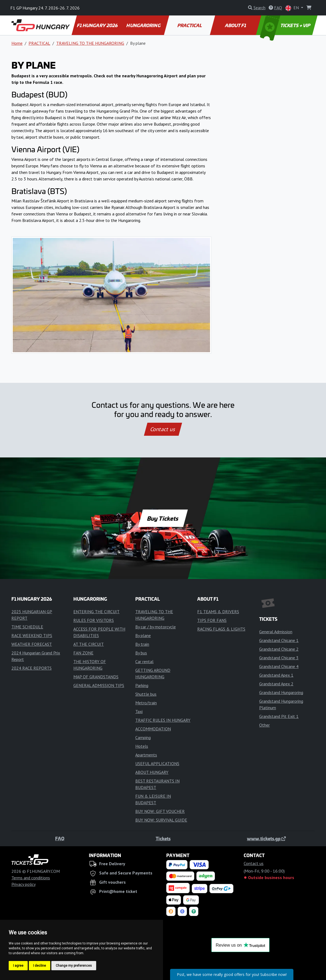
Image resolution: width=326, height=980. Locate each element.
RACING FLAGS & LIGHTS (221, 629)
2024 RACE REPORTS (32, 668)
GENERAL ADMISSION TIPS (99, 685)
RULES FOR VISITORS (94, 620)
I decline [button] (40, 966)
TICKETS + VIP (286, 25)
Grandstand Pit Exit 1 (279, 716)
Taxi (139, 711)
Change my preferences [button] (74, 966)
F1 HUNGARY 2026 (97, 25)
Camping (143, 737)
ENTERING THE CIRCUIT (96, 612)
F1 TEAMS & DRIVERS (218, 612)
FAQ (60, 838)
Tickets (163, 838)
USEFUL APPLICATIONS (157, 763)
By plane (143, 635)
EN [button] (293, 8)
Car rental (144, 661)
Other (264, 725)
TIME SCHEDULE (27, 627)
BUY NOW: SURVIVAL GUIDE (161, 820)
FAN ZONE (83, 653)
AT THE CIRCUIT (89, 644)
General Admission (276, 632)
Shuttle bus (146, 694)
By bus (141, 653)
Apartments (146, 755)
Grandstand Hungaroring (281, 692)
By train (142, 644)
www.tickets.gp (266, 838)
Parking (142, 685)
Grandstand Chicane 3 (279, 658)
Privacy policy (23, 884)
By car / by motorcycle (156, 627)
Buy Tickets (163, 518)
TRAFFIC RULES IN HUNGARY (163, 720)
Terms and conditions (31, 878)
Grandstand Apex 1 (276, 675)
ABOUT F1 (236, 25)
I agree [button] (18, 966)
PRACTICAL (190, 25)
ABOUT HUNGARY (152, 772)
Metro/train (146, 703)
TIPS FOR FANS (212, 620)
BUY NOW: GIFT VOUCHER (160, 811)
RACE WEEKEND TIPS (32, 635)
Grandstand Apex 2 (276, 684)
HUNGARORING (144, 25)
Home (17, 43)
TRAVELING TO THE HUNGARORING (90, 43)
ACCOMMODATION (153, 729)
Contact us (163, 429)
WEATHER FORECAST (32, 644)
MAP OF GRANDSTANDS (96, 677)
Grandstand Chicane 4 (279, 666)
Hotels (142, 746)
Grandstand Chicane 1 (279, 640)
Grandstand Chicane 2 (279, 649)
